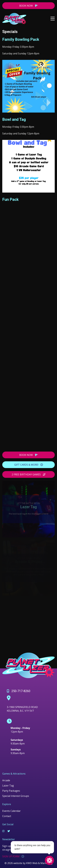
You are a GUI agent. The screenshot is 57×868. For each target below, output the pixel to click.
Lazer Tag (8, 786)
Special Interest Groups (16, 796)
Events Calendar (11, 811)
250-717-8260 (19, 691)
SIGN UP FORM (13, 856)
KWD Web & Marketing (39, 863)
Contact (7, 816)
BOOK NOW (28, 6)
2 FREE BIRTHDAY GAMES (28, 474)
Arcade (6, 780)
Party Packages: (11, 791)
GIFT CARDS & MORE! (29, 465)
